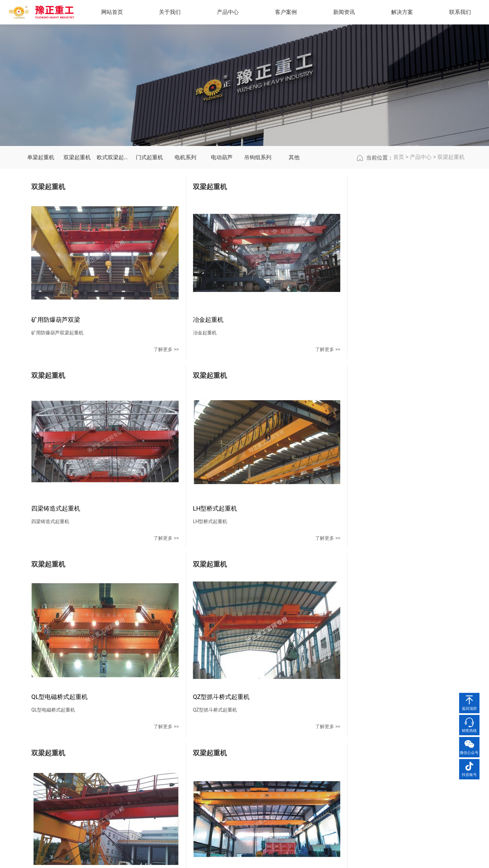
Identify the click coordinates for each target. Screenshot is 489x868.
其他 (294, 208)
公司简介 (168, 749)
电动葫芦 (222, 208)
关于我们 (171, 734)
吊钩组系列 (258, 208)
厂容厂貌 (168, 786)
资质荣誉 (168, 774)
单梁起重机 (41, 208)
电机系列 (185, 208)
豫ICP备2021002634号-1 (320, 856)
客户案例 (248, 734)
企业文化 (168, 761)
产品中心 (421, 208)
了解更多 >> (113, 362)
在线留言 (361, 761)
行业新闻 (284, 761)
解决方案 (404, 13)
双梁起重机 (77, 208)
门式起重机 (149, 208)
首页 (399, 208)
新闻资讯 (286, 734)
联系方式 (361, 749)
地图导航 (361, 774)
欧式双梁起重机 (113, 208)
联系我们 (363, 734)
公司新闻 (284, 749)
